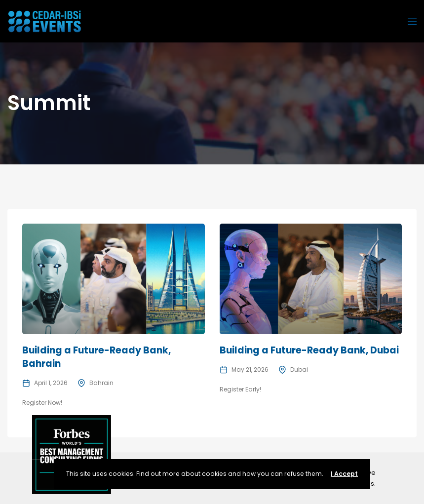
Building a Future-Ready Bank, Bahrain (96, 357)
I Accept (344, 474)
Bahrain (101, 383)
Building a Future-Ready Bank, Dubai (309, 350)
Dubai (299, 369)
